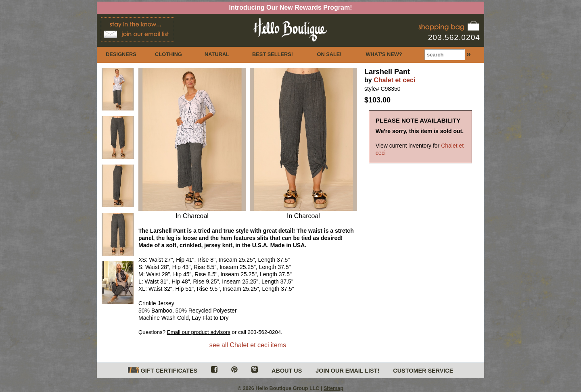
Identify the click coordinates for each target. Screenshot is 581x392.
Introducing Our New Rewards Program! (291, 7)
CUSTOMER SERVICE (423, 371)
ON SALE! (329, 54)
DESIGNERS (121, 54)
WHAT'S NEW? (384, 54)
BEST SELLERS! (273, 54)
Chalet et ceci (394, 80)
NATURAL (217, 54)
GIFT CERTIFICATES (163, 370)
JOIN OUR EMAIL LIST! (347, 371)
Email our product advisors (199, 332)
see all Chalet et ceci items (248, 345)
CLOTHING (168, 54)
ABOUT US (287, 371)
